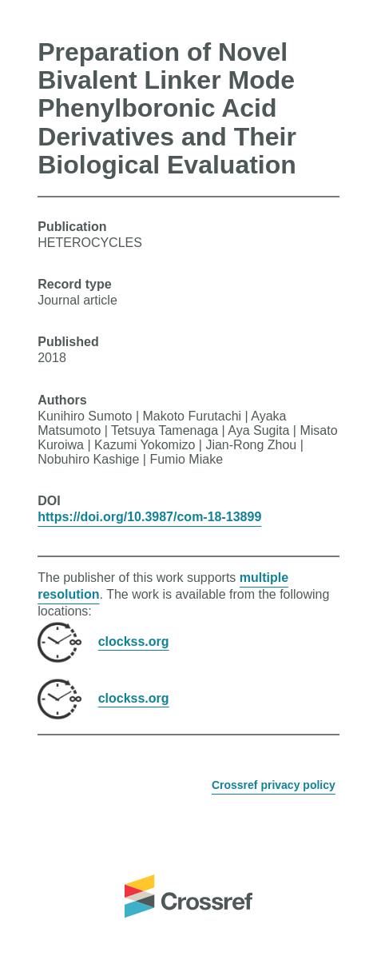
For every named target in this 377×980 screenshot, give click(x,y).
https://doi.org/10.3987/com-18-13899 (149, 517)
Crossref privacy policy (274, 785)
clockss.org (134, 641)
